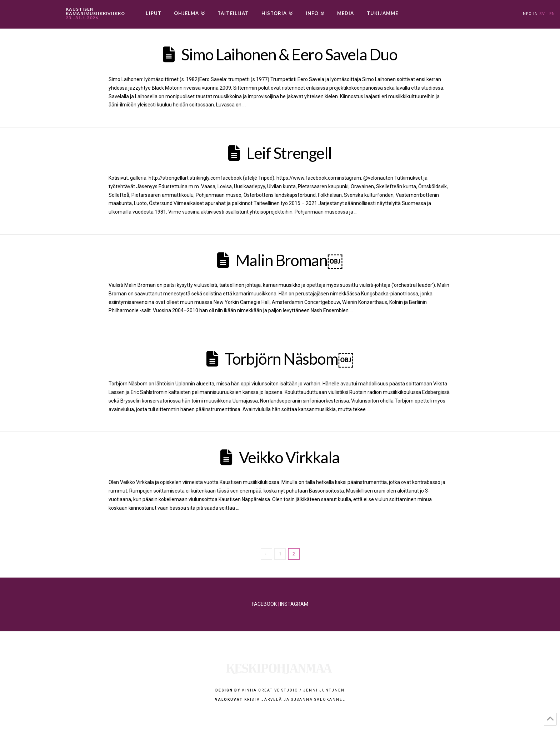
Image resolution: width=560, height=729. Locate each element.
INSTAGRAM (294, 604)
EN (552, 14)
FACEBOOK (264, 604)
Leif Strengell (289, 153)
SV (542, 14)
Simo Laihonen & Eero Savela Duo (289, 54)
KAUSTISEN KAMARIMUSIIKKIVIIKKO (95, 14)
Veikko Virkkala (289, 457)
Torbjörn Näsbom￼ (289, 359)
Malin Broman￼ (289, 260)
